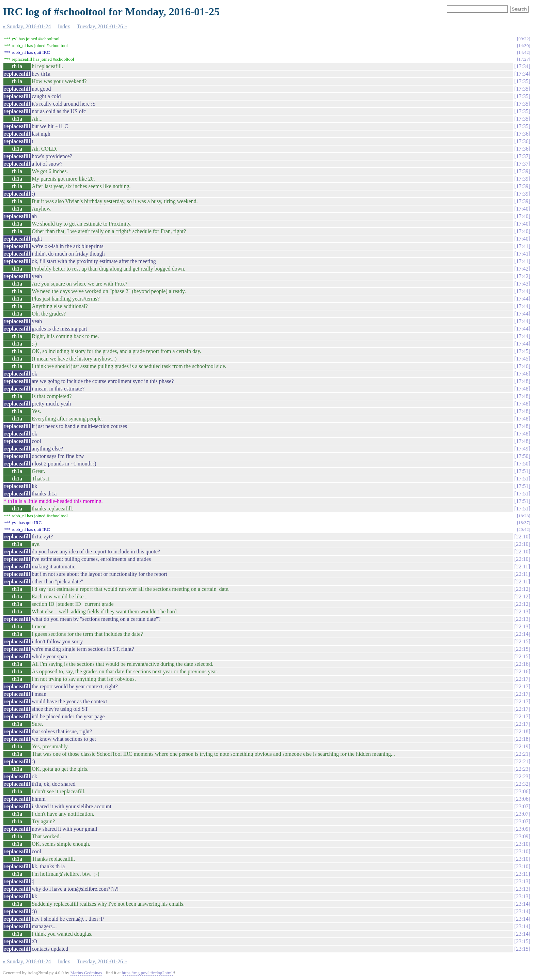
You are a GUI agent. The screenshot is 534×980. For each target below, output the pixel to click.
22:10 (522, 537)
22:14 (522, 634)
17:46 (522, 366)
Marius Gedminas (86, 973)
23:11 (522, 874)
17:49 (522, 449)
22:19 (522, 746)
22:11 (522, 566)
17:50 (522, 456)
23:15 (522, 941)
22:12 (522, 589)
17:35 (522, 81)
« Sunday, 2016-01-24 (27, 26)
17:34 (522, 66)
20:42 (523, 529)
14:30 (523, 45)
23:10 (522, 844)
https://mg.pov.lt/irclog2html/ (148, 973)
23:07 (522, 806)
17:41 (522, 246)
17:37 (522, 156)
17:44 (522, 291)
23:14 (522, 904)
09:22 (523, 39)
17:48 (522, 381)
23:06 (522, 791)
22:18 (522, 731)
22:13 (522, 611)
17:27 (523, 59)
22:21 (522, 754)
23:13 (522, 881)
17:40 (522, 209)
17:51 (522, 471)
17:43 (522, 284)
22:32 (522, 784)
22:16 (522, 664)
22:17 (522, 679)
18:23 (523, 516)
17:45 (522, 351)
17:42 (522, 269)
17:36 (522, 134)
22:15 (522, 641)
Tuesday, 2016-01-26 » (102, 26)
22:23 (522, 769)
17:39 (522, 171)
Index (64, 26)
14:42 (523, 52)
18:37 (523, 523)
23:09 (522, 829)
